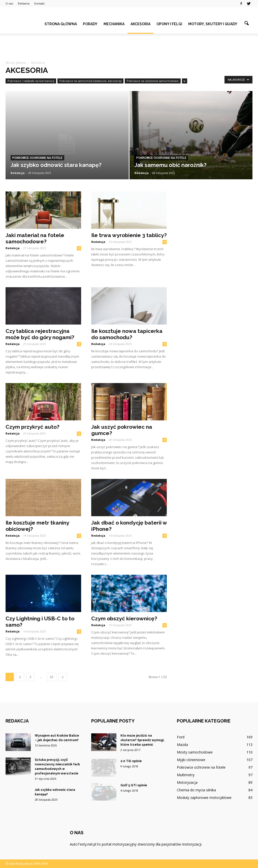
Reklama (24, 3)
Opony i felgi (169, 24)
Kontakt (39, 3)
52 (52, 677)
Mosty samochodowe (195, 752)
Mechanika (114, 24)
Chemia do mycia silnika (196, 790)
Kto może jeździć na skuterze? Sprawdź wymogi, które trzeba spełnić (142, 740)
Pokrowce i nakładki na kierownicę (31, 81)
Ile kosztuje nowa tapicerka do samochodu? (127, 334)
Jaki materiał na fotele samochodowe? (35, 238)
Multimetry (186, 775)
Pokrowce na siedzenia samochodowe (153, 81)
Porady (90, 24)
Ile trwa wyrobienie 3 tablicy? (129, 235)
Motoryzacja (187, 782)
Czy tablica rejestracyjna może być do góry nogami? (40, 334)
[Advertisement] (129, 47)
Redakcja (18, 173)
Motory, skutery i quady (213, 24)
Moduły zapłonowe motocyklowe (204, 798)
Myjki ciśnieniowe (191, 760)
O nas (9, 3)
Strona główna (61, 24)
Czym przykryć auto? (33, 427)
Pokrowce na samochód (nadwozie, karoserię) (90, 81)
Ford (181, 737)
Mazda (182, 745)
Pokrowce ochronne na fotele (37, 158)
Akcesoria (140, 24)
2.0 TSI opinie (131, 761)
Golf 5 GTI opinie (134, 785)
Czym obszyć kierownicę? (124, 618)
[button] (246, 23)
